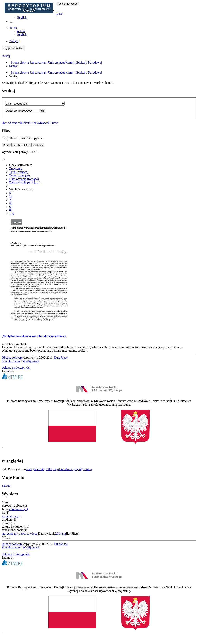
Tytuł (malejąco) (20, 175)
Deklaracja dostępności (16, 368)
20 (11, 200)
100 (12, 214)
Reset (6, 145)
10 (11, 196)
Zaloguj (6, 486)
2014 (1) (61, 533)
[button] (57, 12)
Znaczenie (16, 168)
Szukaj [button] (6, 56)
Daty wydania (56, 469)
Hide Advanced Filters (44, 123)
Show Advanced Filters (16, 123)
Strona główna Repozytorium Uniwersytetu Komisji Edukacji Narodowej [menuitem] (55, 62)
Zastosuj (38, 145)
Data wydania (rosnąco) (24, 179)
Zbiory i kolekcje (37, 469)
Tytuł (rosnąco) (19, 172)
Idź (42, 111)
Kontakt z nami (11, 361)
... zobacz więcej (28, 533)
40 (11, 203)
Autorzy (70, 469)
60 (11, 207)
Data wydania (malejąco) (25, 182)
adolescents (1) (19, 509)
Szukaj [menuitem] (14, 66)
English (22, 18)
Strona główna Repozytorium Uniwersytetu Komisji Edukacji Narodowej (56, 73)
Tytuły (79, 469)
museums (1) (10, 533)
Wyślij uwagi (31, 361)
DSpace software (12, 358)
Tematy (88, 469)
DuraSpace (61, 358)
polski (60, 14)
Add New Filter (21, 145)
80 (11, 210)
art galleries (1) (11, 516)
